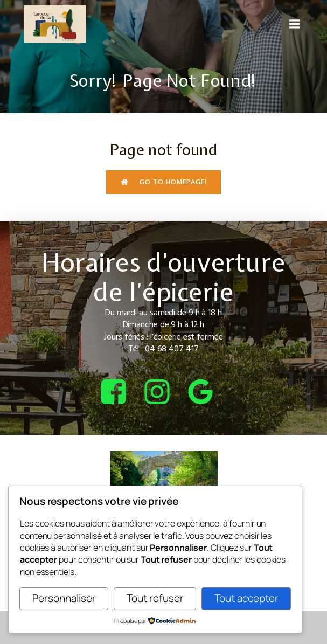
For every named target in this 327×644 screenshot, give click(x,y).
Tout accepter (246, 598)
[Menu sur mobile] (295, 24)
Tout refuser (155, 598)
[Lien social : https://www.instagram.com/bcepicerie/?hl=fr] (163, 393)
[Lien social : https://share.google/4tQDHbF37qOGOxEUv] (207, 393)
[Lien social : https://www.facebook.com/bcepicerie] (120, 393)
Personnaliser (64, 598)
